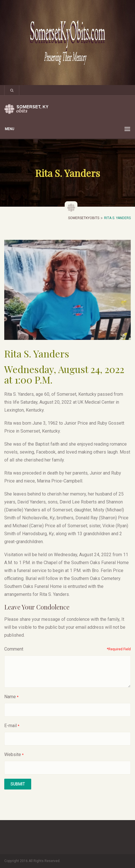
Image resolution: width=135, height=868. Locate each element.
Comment (14, 649)
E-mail (10, 726)
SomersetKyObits (84, 218)
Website (13, 754)
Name (10, 697)
